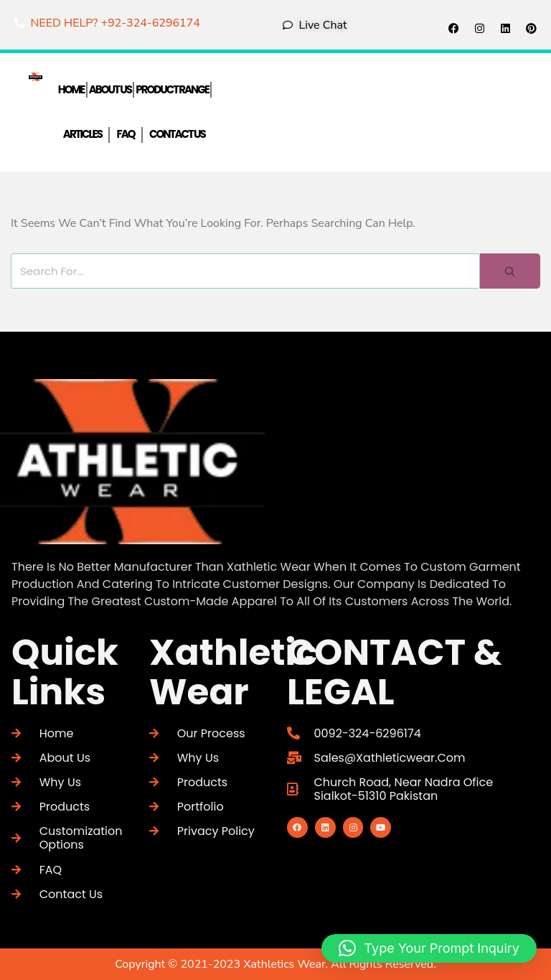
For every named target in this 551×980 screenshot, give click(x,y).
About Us (110, 89)
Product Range (172, 89)
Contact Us (177, 135)
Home (71, 89)
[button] (429, 948)
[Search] (245, 271)
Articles (83, 135)
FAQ (125, 135)
